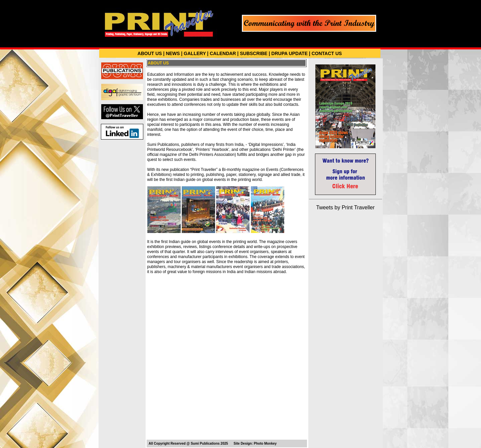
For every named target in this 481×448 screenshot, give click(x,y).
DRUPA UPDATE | (291, 53)
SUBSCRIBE (254, 53)
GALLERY (195, 53)
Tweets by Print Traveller (345, 207)
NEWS (173, 53)
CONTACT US (327, 53)
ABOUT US (150, 53)
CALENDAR (223, 53)
